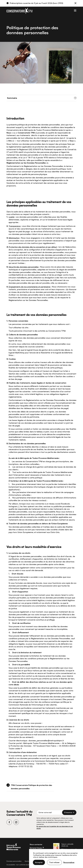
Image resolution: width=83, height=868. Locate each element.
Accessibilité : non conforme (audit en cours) (22, 865)
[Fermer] (75, 3)
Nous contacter (36, 844)
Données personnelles (14, 861)
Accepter (39, 862)
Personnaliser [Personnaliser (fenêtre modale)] (69, 862)
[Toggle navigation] (75, 10)
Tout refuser (54, 862)
